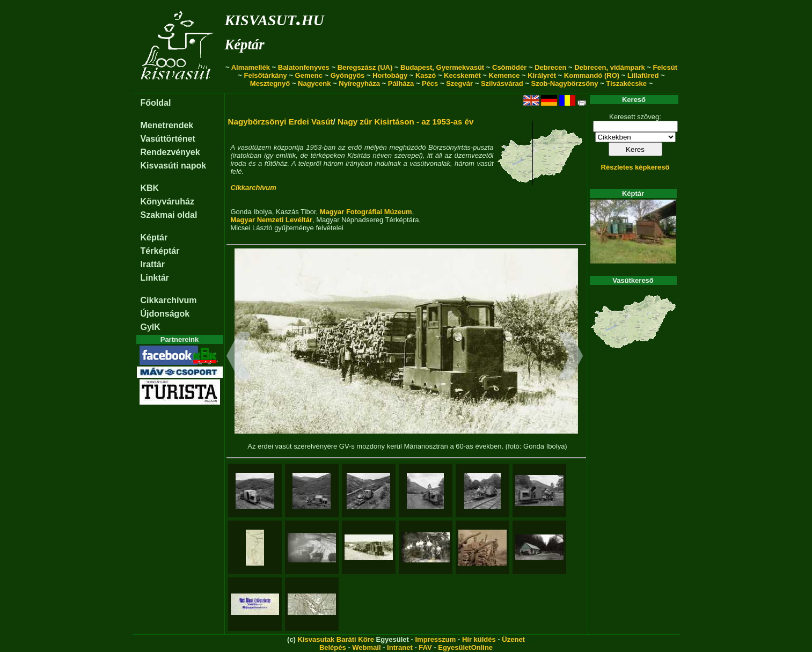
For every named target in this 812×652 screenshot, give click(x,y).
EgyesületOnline (465, 647)
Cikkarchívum (169, 300)
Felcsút (665, 67)
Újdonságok (165, 314)
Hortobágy (390, 75)
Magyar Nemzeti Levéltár (272, 220)
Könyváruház (167, 202)
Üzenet (513, 639)
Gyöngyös (348, 75)
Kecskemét (462, 75)
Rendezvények (170, 152)
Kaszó (426, 75)
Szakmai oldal (169, 215)
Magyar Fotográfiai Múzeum (366, 212)
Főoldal (156, 103)
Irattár (153, 264)
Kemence (504, 75)
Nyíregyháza (359, 83)
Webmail (366, 647)
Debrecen (550, 67)
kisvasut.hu (275, 18)
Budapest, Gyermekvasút (442, 67)
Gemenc (309, 75)
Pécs (430, 83)
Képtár (245, 45)
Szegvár (459, 83)
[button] (239, 357)
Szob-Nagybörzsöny (564, 83)
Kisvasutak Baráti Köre (336, 639)
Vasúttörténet (168, 139)
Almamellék (251, 67)
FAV (425, 647)
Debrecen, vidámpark (610, 67)
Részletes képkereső (635, 167)
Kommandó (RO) (592, 75)
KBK (150, 188)
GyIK (151, 327)
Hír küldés (479, 639)
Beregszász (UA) (365, 67)
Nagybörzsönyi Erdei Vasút (281, 122)
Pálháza (401, 83)
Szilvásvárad (502, 83)
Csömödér (509, 67)
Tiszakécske (626, 83)
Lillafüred (643, 75)
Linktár (155, 278)
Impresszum (435, 639)
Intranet (400, 647)
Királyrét (542, 75)
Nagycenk (314, 83)
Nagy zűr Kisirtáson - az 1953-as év (406, 122)
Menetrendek (167, 125)
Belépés (333, 647)
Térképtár (160, 251)
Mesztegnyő (270, 83)
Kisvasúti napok (174, 166)
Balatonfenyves (304, 67)
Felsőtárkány (266, 75)
